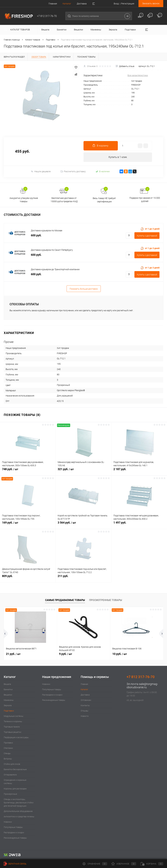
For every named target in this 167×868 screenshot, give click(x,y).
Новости (85, 716)
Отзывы (85, 711)
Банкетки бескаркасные (15, 769)
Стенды (7, 753)
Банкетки (8, 689)
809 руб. (28, 578)
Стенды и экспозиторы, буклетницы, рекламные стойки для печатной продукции (19, 803)
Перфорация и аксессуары (16, 737)
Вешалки (8, 695)
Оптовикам (86, 700)
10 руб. (120, 654)
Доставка (82, 4)
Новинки (8, 822)
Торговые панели (12, 727)
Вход (116, 4)
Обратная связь (15, 864)
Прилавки (8, 743)
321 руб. (83, 471)
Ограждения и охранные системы (15, 782)
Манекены (9, 700)
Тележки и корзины (13, 721)
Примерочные (10, 794)
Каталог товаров (20, 30)
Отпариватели (10, 775)
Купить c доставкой (147, 236)
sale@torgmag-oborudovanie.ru (142, 686)
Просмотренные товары (106, 600)
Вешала (7, 684)
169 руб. (28, 524)
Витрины (8, 759)
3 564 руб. (83, 524)
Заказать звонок (151, 3)
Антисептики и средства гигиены (19, 817)
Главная (53, 4)
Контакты (85, 705)
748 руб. (28, 471)
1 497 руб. (139, 524)
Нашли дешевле (41, 172)
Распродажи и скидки (14, 833)
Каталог (67, 4)
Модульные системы (14, 716)
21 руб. (13, 654)
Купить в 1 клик (118, 157)
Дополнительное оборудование (18, 811)
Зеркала (8, 705)
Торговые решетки (12, 732)
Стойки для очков (12, 764)
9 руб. (66, 654)
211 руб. (83, 578)
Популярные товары (13, 827)
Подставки (9, 711)
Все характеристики (138, 75)
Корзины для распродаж (15, 789)
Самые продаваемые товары (65, 600)
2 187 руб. (139, 471)
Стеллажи (8, 748)
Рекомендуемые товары (15, 838)
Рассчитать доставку (73, 171)
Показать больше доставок (84, 289)
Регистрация (128, 4)
